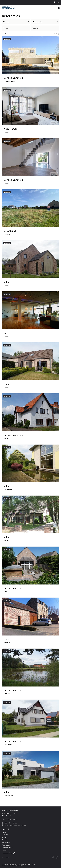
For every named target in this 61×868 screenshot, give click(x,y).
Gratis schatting (7, 848)
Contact (5, 850)
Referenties (6, 845)
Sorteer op (56, 34)
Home (4, 832)
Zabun (28, 864)
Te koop (4, 837)
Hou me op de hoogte (9, 853)
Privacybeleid (20, 866)
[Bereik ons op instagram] (57, 858)
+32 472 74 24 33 (11, 823)
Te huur (4, 840)
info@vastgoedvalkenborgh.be (15, 825)
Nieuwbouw (6, 842)
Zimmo (33, 864)
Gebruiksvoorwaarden (8, 866)
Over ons (5, 835)
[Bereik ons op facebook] (53, 858)
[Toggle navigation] (59, 8)
